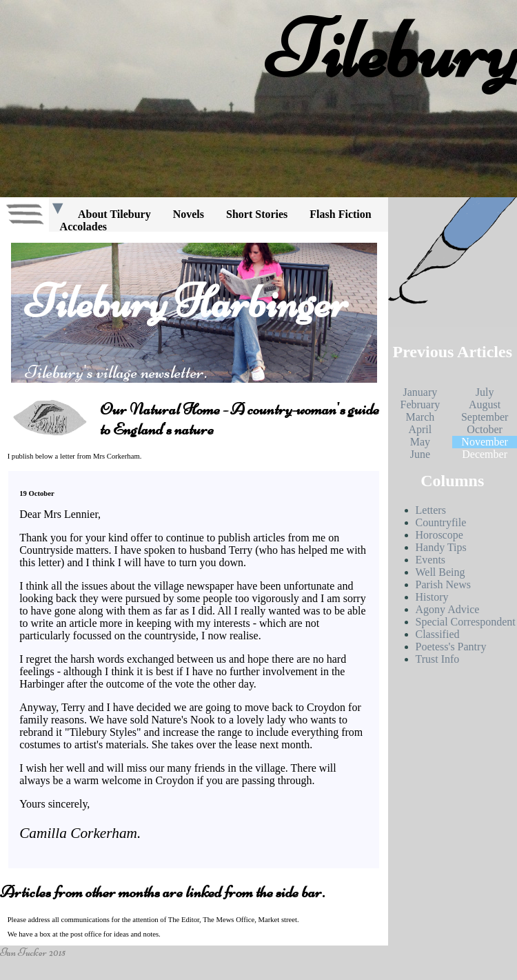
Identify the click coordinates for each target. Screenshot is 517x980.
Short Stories (257, 214)
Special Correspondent (466, 622)
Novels (189, 214)
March (420, 417)
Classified (438, 634)
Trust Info (438, 659)
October (485, 429)
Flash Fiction (340, 214)
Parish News (443, 584)
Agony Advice (448, 609)
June (420, 454)
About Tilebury (114, 214)
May (420, 442)
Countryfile (441, 522)
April (420, 429)
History (432, 597)
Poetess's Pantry (451, 647)
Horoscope (439, 535)
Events (431, 560)
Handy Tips (441, 547)
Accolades (83, 227)
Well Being (440, 572)
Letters (431, 510)
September (485, 417)
